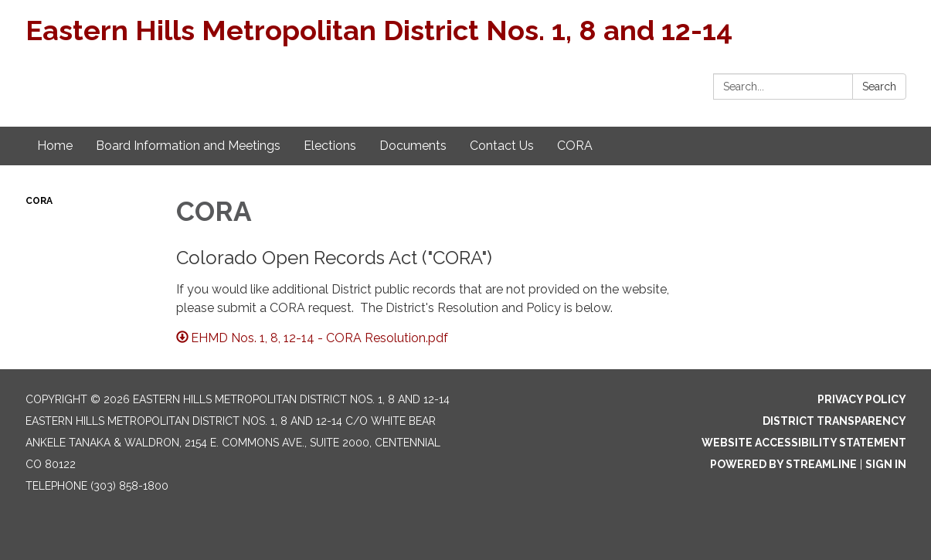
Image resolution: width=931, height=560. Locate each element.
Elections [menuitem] (330, 146)
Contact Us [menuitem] (502, 146)
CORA (39, 201)
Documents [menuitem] (413, 146)
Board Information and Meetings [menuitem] (188, 146)
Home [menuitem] (55, 146)
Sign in (886, 464)
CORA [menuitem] (575, 146)
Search (879, 87)
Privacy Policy (862, 399)
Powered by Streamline (783, 464)
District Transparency (834, 421)
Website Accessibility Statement (804, 443)
